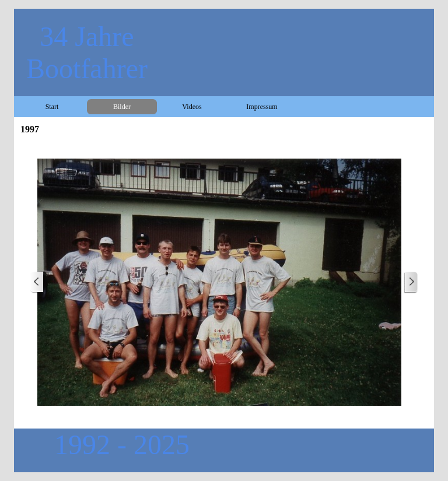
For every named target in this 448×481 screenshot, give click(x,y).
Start (52, 107)
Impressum (262, 107)
